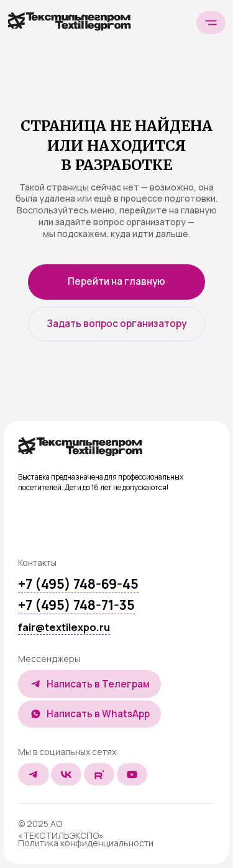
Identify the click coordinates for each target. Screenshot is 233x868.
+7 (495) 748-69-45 (78, 584)
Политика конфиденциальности (86, 843)
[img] (80, 447)
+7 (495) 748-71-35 (76, 605)
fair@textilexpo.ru (64, 627)
